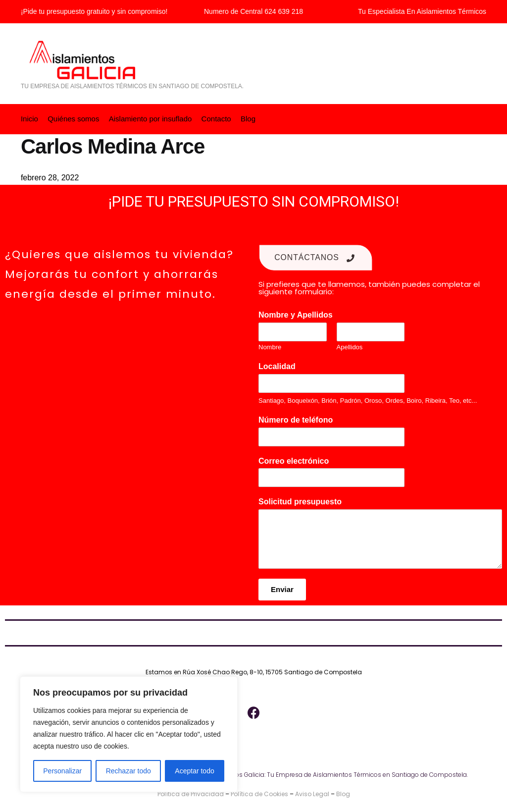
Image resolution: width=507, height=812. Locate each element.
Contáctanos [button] (316, 257)
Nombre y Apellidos (298, 314)
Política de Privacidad (191, 793)
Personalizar (62, 771)
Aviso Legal (312, 793)
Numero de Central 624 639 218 (253, 11)
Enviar (282, 589)
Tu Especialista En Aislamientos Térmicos (422, 11)
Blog (343, 793)
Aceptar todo (194, 771)
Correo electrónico (296, 460)
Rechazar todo (128, 771)
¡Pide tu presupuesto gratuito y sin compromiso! (94, 11)
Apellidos (350, 347)
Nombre (270, 347)
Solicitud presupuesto (303, 501)
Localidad (279, 366)
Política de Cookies (259, 793)
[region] (129, 734)
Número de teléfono (298, 419)
